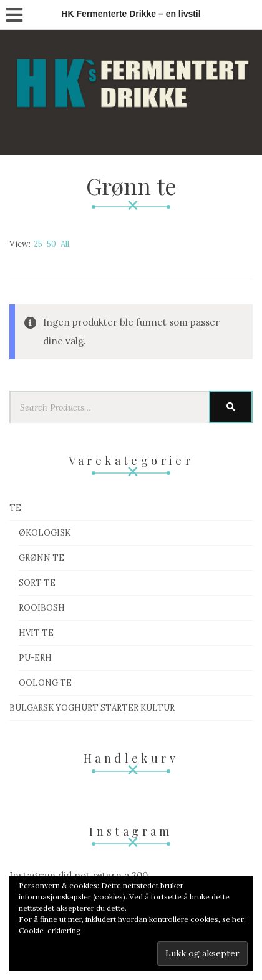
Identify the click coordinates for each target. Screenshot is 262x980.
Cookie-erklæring (50, 930)
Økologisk (45, 533)
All (65, 244)
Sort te (37, 583)
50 (51, 244)
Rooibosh (42, 608)
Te (15, 508)
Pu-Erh (35, 658)
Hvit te (36, 633)
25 (38, 244)
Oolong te (45, 683)
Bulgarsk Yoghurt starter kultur (92, 708)
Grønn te (41, 558)
